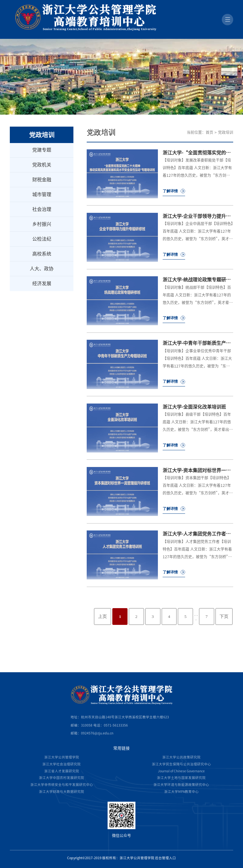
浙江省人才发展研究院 (62, 771)
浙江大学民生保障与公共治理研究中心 (181, 764)
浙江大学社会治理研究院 (62, 764)
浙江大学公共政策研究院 (181, 757)
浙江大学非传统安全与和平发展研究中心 (62, 785)
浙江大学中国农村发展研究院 (62, 778)
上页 (103, 617)
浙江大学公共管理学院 (62, 757)
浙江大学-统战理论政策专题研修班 (199, 280)
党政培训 (226, 132)
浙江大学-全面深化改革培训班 (194, 407)
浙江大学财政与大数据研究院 (62, 792)
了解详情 (170, 191)
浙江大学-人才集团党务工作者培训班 (201, 534)
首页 (209, 132)
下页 (224, 617)
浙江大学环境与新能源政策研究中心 (181, 785)
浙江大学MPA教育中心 (181, 792)
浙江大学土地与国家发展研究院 (181, 778)
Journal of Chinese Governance (181, 771)
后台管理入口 (165, 858)
